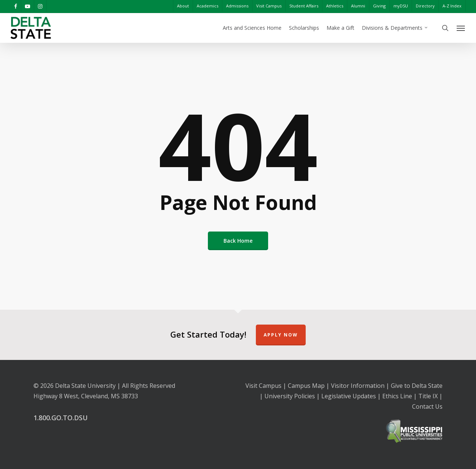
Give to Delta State (417, 386)
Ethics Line (397, 396)
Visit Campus (263, 386)
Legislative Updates (349, 396)
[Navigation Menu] (461, 28)
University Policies (290, 396)
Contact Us (427, 406)
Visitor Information (358, 386)
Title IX (428, 396)
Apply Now (281, 335)
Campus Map (306, 386)
